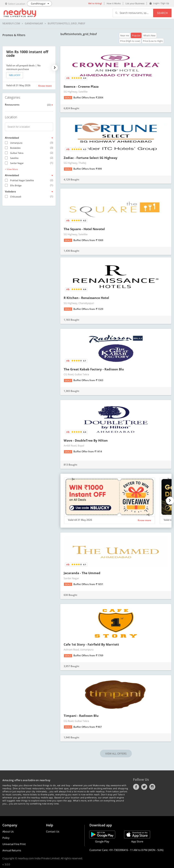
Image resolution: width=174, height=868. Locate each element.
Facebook (136, 787)
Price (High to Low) (130, 41)
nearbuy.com (11, 24)
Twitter (144, 787)
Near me (125, 35)
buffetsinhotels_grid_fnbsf (66, 24)
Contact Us (53, 831)
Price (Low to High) (153, 41)
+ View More (11, 169)
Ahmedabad (12, 138)
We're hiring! (95, 3)
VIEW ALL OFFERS (116, 754)
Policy (6, 838)
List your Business (135, 3)
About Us (8, 831)
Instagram (152, 787)
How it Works (114, 3)
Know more (45, 86)
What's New (149, 35)
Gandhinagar (34, 24)
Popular (136, 35)
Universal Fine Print (14, 844)
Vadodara (10, 191)
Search (162, 13)
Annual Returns (12, 850)
